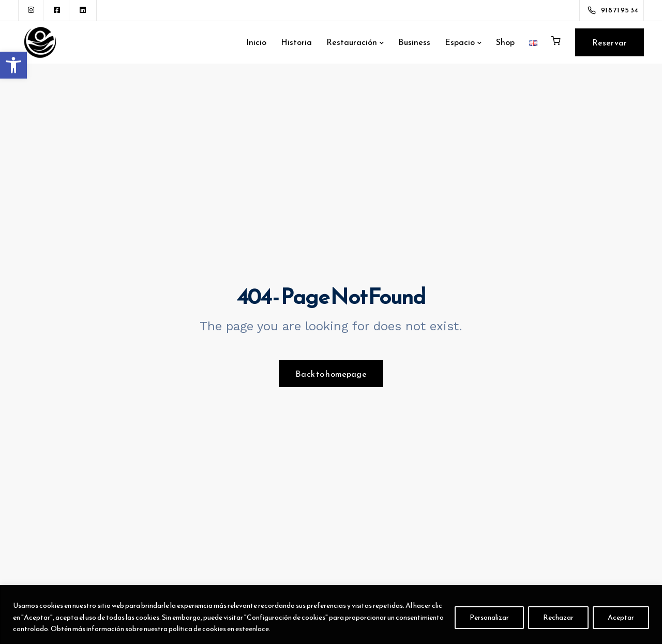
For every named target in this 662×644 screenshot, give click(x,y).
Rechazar (558, 617)
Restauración (352, 42)
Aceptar (621, 617)
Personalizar (489, 617)
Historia (296, 42)
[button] (13, 65)
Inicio (256, 42)
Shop (505, 42)
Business (414, 42)
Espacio (460, 42)
